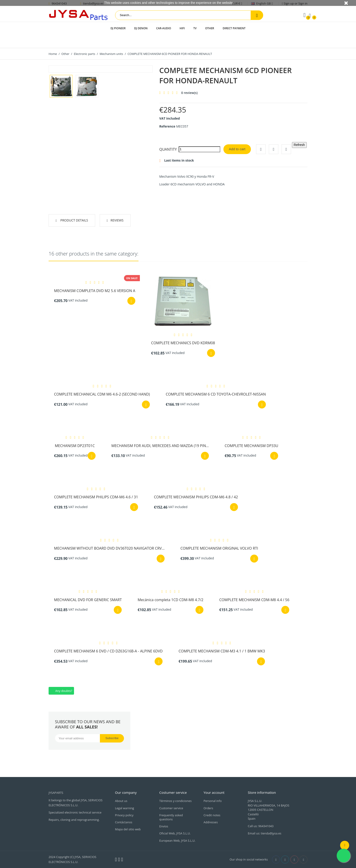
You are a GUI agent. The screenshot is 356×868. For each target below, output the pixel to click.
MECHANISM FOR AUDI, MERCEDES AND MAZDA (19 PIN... (160, 446)
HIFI (182, 28)
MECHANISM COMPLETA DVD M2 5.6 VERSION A (95, 291)
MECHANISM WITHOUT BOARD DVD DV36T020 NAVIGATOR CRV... (109, 548)
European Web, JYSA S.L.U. (177, 841)
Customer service (171, 808)
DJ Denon (141, 28)
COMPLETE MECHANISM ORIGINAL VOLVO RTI (219, 548)
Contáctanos (124, 822)
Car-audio (164, 28)
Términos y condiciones (175, 801)
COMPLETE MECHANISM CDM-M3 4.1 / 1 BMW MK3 (222, 651)
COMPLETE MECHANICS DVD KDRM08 (183, 343)
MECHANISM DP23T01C (75, 446)
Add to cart (237, 149)
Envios (164, 826)
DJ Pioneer (118, 28)
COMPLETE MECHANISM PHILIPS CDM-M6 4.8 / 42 (196, 497)
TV (195, 28)
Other (210, 28)
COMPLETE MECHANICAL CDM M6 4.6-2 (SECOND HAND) (102, 394)
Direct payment (234, 28)
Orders (208, 808)
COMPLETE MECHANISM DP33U (252, 446)
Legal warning (125, 808)
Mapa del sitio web (128, 829)
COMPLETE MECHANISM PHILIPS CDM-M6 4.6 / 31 (96, 497)
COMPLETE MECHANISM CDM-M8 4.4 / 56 (254, 600)
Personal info (213, 801)
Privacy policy (124, 815)
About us (121, 801)
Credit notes (212, 815)
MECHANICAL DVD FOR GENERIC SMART (88, 600)
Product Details (74, 220)
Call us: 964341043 (261, 826)
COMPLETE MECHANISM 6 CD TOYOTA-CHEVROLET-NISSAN (216, 394)
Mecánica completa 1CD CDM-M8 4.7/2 (171, 600)
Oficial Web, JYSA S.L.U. (175, 833)
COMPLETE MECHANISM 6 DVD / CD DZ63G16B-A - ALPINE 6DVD (108, 651)
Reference (167, 126)
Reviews (117, 220)
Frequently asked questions (171, 817)
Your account (214, 792)
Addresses (211, 822)
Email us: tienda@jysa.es (265, 833)
